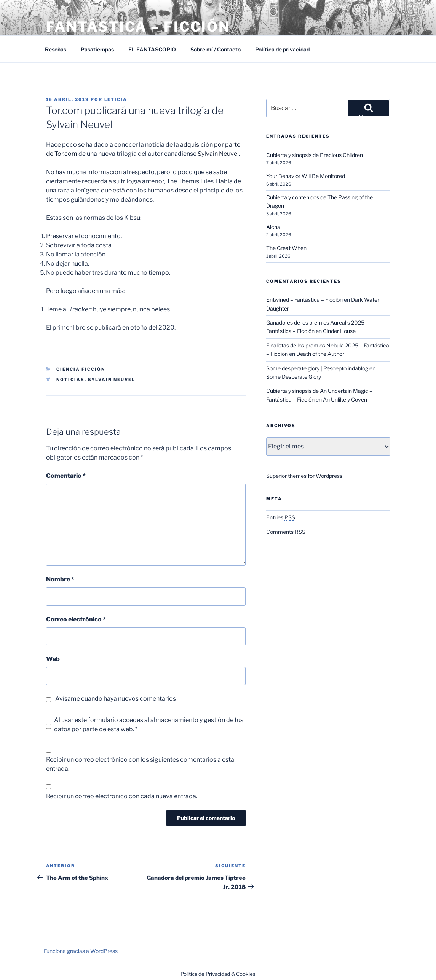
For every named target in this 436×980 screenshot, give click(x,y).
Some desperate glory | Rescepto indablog (317, 368)
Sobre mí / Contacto (216, 49)
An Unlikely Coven (345, 400)
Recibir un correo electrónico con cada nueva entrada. (122, 796)
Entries (281, 517)
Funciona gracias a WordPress (81, 951)
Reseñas (56, 49)
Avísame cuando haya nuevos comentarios (116, 699)
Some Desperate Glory (294, 377)
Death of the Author (320, 354)
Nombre (60, 579)
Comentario (66, 476)
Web (53, 659)
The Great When (286, 248)
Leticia (116, 99)
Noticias (70, 380)
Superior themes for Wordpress (304, 476)
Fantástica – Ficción (138, 27)
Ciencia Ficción (81, 369)
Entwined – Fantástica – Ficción (304, 300)
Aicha (273, 227)
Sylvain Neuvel (218, 154)
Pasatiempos (97, 49)
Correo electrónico (76, 619)
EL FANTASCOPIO (152, 49)
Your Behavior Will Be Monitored (306, 176)
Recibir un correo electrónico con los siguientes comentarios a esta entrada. (140, 764)
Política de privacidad (282, 49)
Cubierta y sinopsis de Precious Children (315, 155)
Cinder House (339, 331)
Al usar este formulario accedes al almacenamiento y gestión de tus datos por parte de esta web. (149, 725)
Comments (286, 532)
